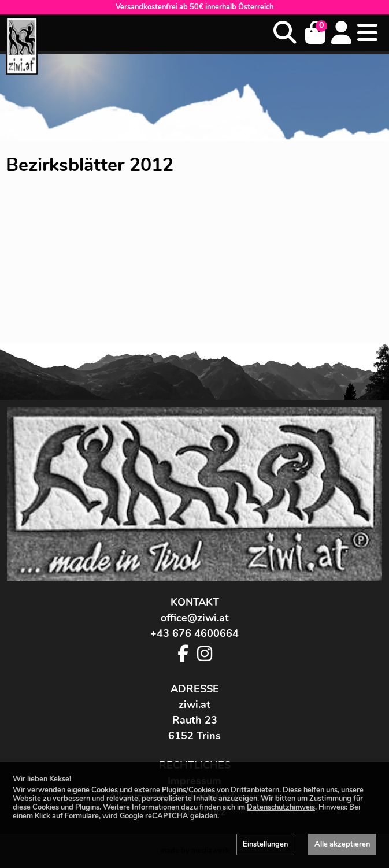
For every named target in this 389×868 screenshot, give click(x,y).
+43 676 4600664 (194, 633)
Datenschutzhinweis (281, 807)
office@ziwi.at (195, 618)
